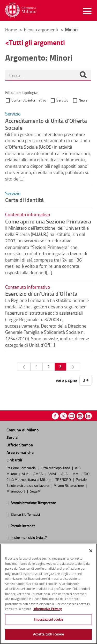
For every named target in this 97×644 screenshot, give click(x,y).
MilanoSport (16, 491)
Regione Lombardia (21, 468)
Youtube (72, 416)
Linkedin (88, 416)
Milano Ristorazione (69, 485)
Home (11, 30)
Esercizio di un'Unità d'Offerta (41, 293)
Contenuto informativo (29, 100)
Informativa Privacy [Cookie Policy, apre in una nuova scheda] (47, 609)
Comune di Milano (23, 430)
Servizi (12, 437)
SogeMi (36, 491)
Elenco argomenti (42, 30)
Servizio (62, 100)
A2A (65, 474)
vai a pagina (66, 380)
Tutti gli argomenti (37, 42)
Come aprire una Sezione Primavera (48, 221)
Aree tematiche (20, 452)
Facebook (55, 416)
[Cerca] (83, 75)
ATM (25, 474)
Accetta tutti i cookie (49, 634)
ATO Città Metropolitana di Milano (48, 476)
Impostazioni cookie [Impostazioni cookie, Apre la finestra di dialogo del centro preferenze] (48, 619)
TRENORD (64, 479)
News (83, 100)
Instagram (80, 416)
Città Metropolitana (56, 468)
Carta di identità (24, 200)
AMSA (38, 474)
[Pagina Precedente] (24, 367)
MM (76, 474)
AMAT (52, 474)
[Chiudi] (91, 551)
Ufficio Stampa (20, 445)
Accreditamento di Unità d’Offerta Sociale (46, 124)
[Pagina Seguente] (73, 367)
